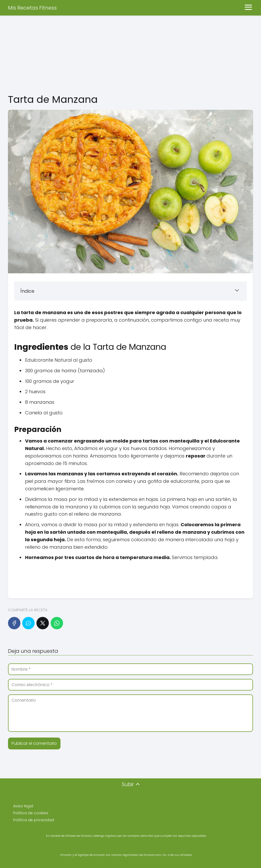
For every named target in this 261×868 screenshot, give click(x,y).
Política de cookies (31, 813)
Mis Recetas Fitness (32, 8)
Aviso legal (23, 806)
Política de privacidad (34, 820)
